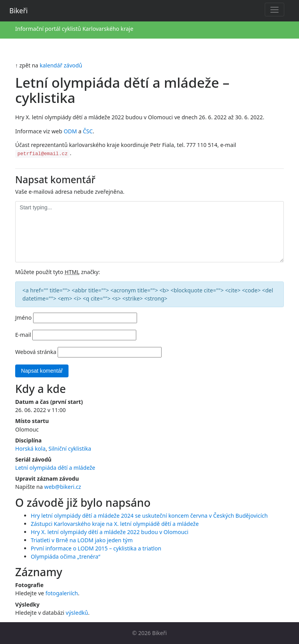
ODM (70, 131)
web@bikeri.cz (63, 487)
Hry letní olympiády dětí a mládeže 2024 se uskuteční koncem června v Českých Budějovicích (149, 516)
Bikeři (18, 11)
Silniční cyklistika (70, 448)
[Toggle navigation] (274, 10)
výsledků (77, 613)
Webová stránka (36, 352)
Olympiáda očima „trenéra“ (66, 556)
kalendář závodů (61, 65)
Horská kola (30, 448)
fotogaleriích (62, 593)
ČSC (88, 131)
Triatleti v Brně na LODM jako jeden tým (82, 540)
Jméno (23, 318)
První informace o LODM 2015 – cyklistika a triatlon (96, 548)
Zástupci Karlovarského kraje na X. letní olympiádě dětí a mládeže (115, 524)
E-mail (23, 335)
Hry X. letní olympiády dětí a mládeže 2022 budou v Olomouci (110, 532)
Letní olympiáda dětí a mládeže (55, 468)
